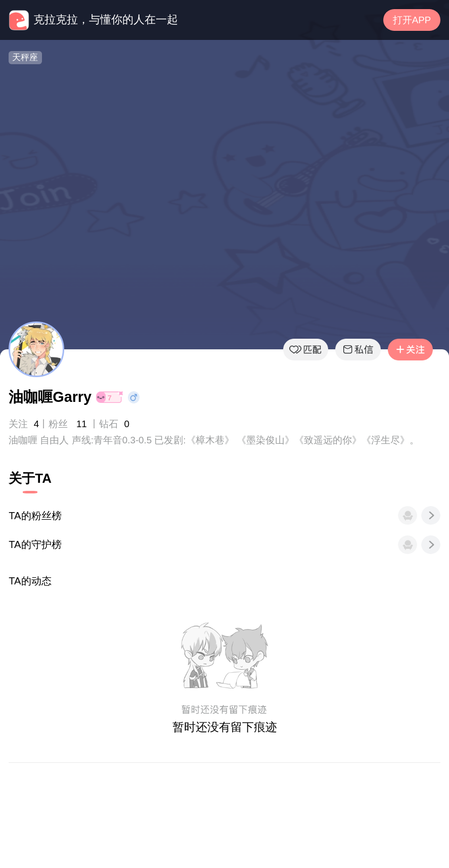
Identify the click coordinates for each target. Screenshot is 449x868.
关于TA (30, 478)
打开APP (412, 20)
